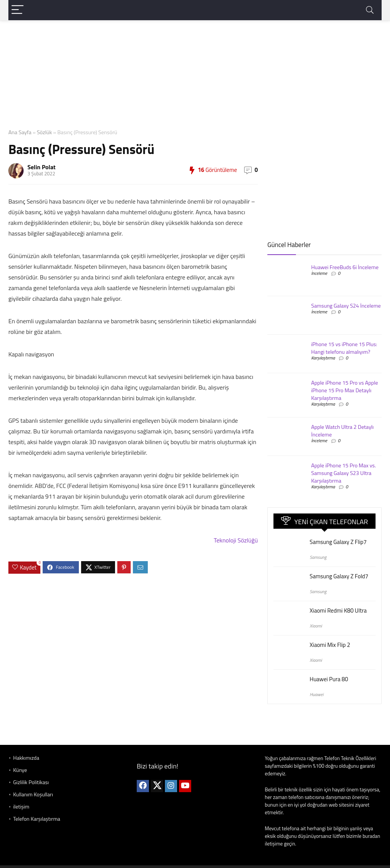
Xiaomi (316, 626)
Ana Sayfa (20, 132)
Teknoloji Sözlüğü (236, 540)
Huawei (316, 694)
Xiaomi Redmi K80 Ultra (338, 610)
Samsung (318, 557)
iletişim (21, 806)
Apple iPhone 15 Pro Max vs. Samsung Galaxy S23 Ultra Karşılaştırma (344, 473)
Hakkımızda (26, 758)
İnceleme (319, 273)
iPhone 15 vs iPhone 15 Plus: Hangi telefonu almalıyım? (344, 348)
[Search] (370, 10)
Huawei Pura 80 (329, 679)
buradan (371, 836)
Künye (20, 770)
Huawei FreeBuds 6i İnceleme (345, 267)
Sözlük (45, 132)
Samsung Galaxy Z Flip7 (338, 542)
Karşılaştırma (323, 358)
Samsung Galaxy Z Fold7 (339, 576)
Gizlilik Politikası (31, 782)
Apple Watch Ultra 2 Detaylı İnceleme (342, 431)
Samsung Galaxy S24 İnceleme (346, 306)
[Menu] (18, 10)
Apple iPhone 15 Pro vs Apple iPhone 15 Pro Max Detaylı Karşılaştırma (344, 390)
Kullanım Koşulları (33, 794)
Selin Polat (42, 167)
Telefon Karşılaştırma (37, 819)
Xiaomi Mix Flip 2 (330, 645)
